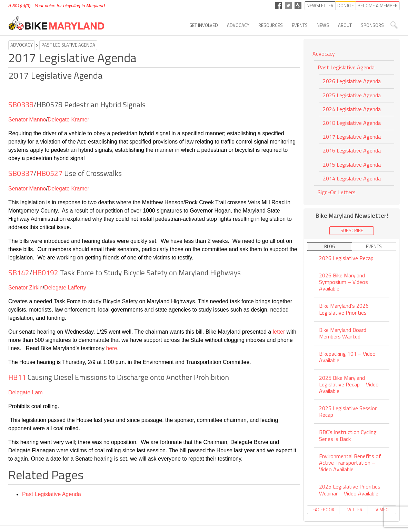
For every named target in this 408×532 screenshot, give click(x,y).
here (111, 348)
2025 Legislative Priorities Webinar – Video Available (350, 490)
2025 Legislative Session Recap (348, 411)
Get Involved (204, 25)
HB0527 (49, 173)
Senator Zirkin (26, 288)
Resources (271, 25)
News (323, 25)
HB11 (17, 377)
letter (279, 332)
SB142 (19, 273)
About (345, 25)
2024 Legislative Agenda (352, 109)
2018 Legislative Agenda (352, 123)
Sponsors (372, 25)
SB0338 (21, 105)
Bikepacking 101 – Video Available (347, 357)
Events (300, 25)
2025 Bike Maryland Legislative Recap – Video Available (349, 384)
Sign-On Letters (337, 192)
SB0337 (21, 173)
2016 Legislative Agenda (352, 150)
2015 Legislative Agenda (352, 165)
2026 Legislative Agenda (352, 81)
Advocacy (238, 25)
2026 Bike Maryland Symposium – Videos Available (344, 282)
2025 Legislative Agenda (352, 95)
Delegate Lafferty (65, 288)
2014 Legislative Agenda (352, 178)
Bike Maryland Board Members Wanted (343, 333)
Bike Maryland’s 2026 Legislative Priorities (344, 309)
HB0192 (45, 273)
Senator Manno (27, 120)
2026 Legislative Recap (346, 259)
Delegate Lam (26, 392)
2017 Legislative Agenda (352, 137)
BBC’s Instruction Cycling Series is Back (348, 435)
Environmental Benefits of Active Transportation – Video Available (350, 463)
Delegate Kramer (68, 120)
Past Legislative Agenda (68, 45)
